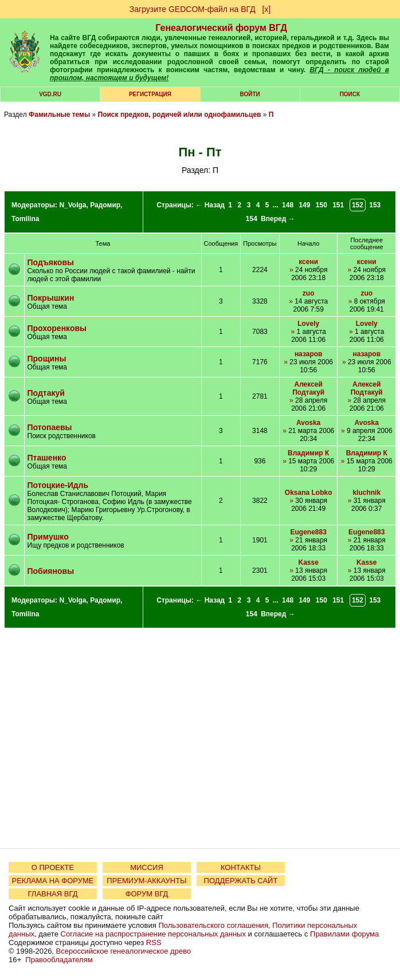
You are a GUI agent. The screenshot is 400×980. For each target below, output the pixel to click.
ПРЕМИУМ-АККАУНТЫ (146, 881)
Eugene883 (308, 532)
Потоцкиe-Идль (58, 485)
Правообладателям (59, 960)
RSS (154, 942)
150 (321, 205)
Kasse (308, 562)
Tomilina (25, 219)
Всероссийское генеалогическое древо (124, 951)
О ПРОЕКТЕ (53, 867)
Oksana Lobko (309, 493)
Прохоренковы (57, 328)
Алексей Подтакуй (308, 388)
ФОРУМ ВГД (147, 894)
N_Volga (72, 205)
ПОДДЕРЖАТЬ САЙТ (241, 881)
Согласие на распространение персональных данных (153, 934)
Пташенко (47, 458)
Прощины (47, 359)
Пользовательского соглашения (213, 925)
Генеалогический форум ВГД (221, 28)
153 (375, 205)
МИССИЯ (147, 867)
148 (288, 205)
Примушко (48, 537)
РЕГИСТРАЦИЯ (150, 94)
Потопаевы (50, 427)
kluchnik (366, 493)
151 (338, 205)
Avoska (308, 423)
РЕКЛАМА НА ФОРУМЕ (52, 881)
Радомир (105, 205)
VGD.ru (50, 94)
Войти (250, 94)
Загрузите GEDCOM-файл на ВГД (193, 9)
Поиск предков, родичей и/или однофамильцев (180, 115)
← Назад (210, 205)
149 (304, 205)
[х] (266, 9)
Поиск (350, 94)
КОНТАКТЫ (241, 867)
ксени (308, 262)
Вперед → (278, 219)
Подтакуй (46, 393)
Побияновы (51, 571)
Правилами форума (344, 934)
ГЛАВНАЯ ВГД (53, 894)
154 (252, 219)
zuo (309, 293)
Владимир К (308, 453)
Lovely (308, 324)
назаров (309, 354)
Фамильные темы (59, 115)
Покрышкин (51, 298)
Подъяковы (51, 262)
